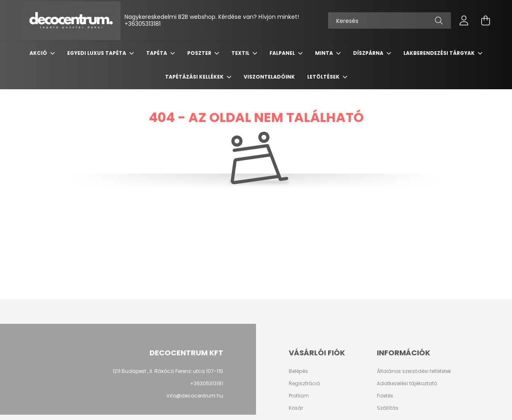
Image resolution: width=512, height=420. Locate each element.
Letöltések (324, 77)
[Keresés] (390, 20)
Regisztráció (304, 384)
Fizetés (385, 396)
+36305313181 (143, 24)
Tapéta (157, 53)
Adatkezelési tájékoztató (407, 384)
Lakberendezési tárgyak (440, 53)
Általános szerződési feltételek (414, 371)
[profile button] (464, 20)
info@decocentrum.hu (195, 396)
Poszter (200, 53)
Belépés (298, 371)
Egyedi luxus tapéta (97, 53)
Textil (241, 53)
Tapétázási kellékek (195, 77)
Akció (39, 53)
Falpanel (283, 53)
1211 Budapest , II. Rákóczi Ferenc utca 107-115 (168, 371)
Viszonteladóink (269, 77)
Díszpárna (369, 53)
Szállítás (388, 408)
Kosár (296, 408)
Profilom (299, 396)
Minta (325, 53)
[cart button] (485, 20)
